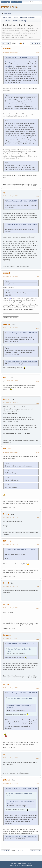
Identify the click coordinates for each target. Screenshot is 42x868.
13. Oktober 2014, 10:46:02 (10, 688)
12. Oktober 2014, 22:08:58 (10, 52)
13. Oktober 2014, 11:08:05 (10, 783)
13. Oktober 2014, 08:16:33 (10, 517)
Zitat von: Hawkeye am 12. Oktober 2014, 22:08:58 (21, 201)
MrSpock (7, 449)
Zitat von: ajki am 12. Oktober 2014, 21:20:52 (20, 57)
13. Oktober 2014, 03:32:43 (10, 276)
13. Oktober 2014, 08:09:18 (10, 452)
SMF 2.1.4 (12, 866)
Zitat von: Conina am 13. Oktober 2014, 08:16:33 (21, 549)
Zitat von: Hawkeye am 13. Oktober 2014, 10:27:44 (21, 693)
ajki (5, 193)
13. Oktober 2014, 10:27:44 (10, 639)
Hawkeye (7, 49)
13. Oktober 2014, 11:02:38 (10, 758)
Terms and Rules (19, 863)
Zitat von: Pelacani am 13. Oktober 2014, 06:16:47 (21, 644)
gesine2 (7, 66)
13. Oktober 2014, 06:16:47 (10, 328)
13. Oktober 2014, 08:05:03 (10, 403)
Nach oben (6, 851)
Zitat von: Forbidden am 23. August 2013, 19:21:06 (21, 836)
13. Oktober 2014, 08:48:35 (10, 586)
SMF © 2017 (19, 866)
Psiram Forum (9, 7)
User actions (35, 43)
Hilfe (12, 863)
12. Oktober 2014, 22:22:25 (10, 196)
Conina (6, 399)
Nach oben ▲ (28, 863)
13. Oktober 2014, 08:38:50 (10, 544)
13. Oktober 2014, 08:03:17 (12, 381)
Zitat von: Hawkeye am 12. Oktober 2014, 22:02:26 (21, 333)
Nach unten (6, 43)
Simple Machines (28, 866)
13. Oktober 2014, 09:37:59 (10, 608)
